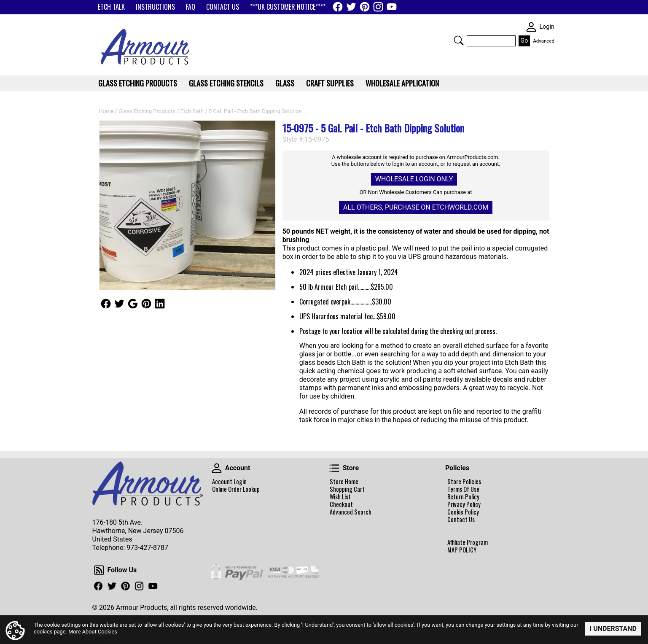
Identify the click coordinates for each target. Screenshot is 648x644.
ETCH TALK (111, 7)
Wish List (340, 497)
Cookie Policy (463, 512)
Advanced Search (351, 512)
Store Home (344, 482)
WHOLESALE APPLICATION (402, 83)
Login (547, 27)
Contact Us (461, 520)
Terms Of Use (463, 489)
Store (334, 468)
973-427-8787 (147, 548)
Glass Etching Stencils (226, 83)
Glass (285, 83)
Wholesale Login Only (414, 179)
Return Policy (463, 497)
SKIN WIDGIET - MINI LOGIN (531, 27)
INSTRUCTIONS (155, 7)
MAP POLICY (462, 550)
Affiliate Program (468, 542)
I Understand (613, 629)
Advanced (544, 41)
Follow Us (106, 304)
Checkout (341, 504)
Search (459, 40)
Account (217, 468)
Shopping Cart (347, 489)
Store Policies (464, 482)
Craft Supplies (330, 83)
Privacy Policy (464, 504)
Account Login (229, 482)
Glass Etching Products (147, 111)
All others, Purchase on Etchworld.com (416, 207)
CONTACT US (223, 7)
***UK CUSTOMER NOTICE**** (288, 7)
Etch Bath (192, 111)
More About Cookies (93, 632)
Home (106, 111)
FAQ (191, 7)
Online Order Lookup (236, 489)
